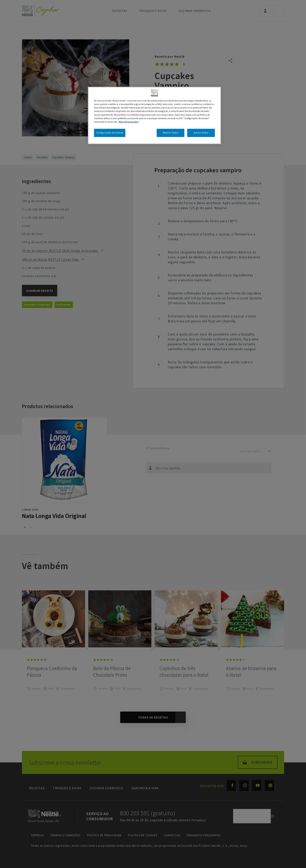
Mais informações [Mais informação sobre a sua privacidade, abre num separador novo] (129, 122)
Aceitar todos (201, 133)
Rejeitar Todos (170, 133)
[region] (154, 115)
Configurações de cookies (110, 133)
